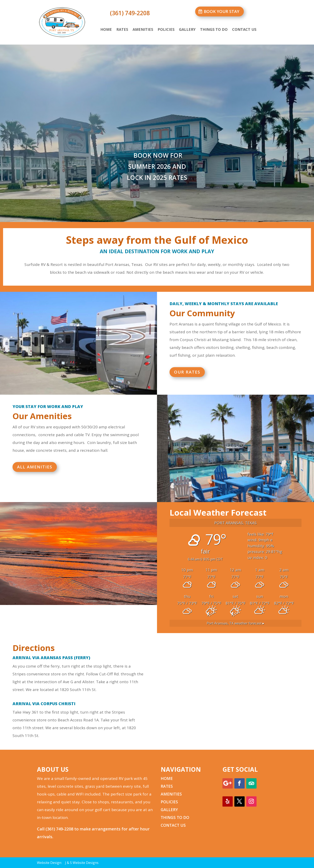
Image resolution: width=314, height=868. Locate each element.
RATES (167, 786)
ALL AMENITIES (35, 467)
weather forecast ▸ (235, 623)
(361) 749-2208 (59, 829)
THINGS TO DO (175, 817)
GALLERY (169, 810)
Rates (122, 30)
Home (106, 30)
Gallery (187, 30)
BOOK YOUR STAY (222, 11)
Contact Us (244, 30)
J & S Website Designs (82, 863)
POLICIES (169, 802)
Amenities (143, 30)
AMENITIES (171, 794)
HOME (167, 778)
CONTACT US (173, 825)
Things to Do (214, 30)
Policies (166, 30)
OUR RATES (187, 372)
